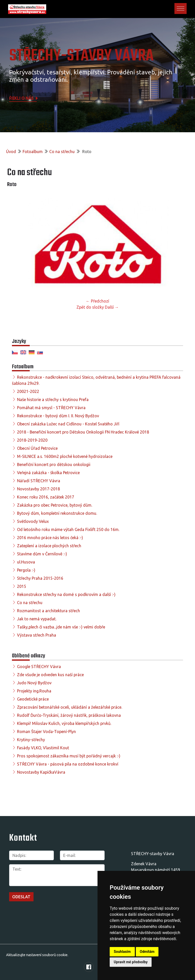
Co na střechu (62, 152)
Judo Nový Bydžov (34, 683)
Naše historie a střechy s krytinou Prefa (53, 400)
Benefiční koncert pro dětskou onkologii (54, 464)
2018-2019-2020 (32, 440)
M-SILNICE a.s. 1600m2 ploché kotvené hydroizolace (65, 456)
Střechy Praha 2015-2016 (40, 578)
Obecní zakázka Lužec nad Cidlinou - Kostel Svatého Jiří (68, 424)
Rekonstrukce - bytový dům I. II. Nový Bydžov (58, 416)
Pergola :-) (26, 570)
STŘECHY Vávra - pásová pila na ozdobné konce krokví (68, 764)
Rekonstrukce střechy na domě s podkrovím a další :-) (66, 594)
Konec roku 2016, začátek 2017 (46, 497)
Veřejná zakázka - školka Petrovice (48, 473)
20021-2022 (28, 391)
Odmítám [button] (147, 952)
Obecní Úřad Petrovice (37, 448)
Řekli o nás (24, 98)
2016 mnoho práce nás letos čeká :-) (50, 538)
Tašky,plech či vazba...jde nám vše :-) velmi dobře (61, 627)
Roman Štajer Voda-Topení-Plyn (46, 732)
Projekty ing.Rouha (34, 691)
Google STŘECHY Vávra (39, 667)
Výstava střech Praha (37, 635)
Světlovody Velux (33, 521)
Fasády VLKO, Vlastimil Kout (43, 748)
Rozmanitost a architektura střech (48, 611)
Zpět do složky (90, 307)
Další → (112, 307)
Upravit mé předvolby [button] (131, 962)
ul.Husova (26, 562)
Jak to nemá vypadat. (37, 619)
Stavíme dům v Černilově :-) (42, 554)
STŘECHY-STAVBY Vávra (81, 56)
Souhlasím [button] (122, 952)
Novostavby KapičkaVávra (41, 772)
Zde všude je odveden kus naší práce (50, 675)
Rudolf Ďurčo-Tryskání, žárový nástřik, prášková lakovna (69, 715)
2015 (22, 586)
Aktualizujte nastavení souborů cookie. (37, 955)
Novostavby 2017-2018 (38, 489)
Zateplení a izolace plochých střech (49, 546)
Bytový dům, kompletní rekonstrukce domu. (57, 513)
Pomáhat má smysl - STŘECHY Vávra (51, 408)
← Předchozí (97, 301)
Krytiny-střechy (31, 740)
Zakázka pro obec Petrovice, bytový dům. (55, 505)
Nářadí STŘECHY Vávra (39, 481)
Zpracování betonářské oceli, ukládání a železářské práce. (70, 707)
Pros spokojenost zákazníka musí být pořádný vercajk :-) (69, 756)
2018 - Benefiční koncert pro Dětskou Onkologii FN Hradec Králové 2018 (83, 432)
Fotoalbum (33, 152)
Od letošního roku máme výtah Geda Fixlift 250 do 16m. (68, 529)
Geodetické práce (33, 699)
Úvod (11, 152)
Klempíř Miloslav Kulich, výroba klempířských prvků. (64, 723)
